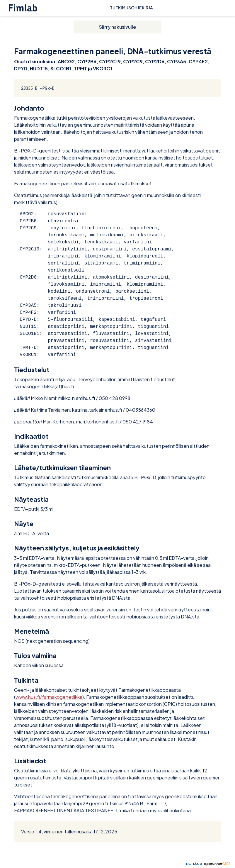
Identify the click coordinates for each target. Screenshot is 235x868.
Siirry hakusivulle (117, 27)
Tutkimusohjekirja (131, 8)
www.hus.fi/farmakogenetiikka (49, 697)
